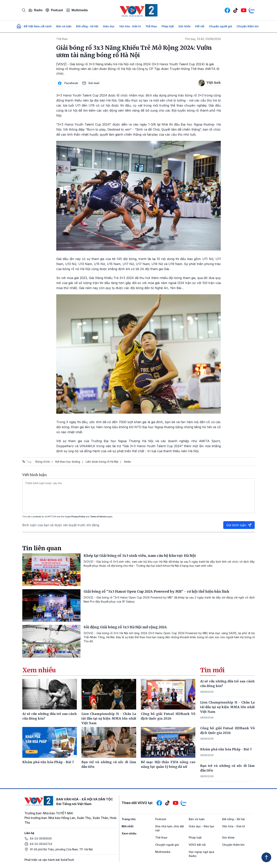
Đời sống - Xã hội (87, 26)
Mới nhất (128, 826)
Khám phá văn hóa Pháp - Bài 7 (226, 749)
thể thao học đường (68, 462)
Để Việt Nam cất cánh (38, 26)
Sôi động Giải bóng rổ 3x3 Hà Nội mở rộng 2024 (125, 627)
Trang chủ (129, 819)
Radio (35, 10)
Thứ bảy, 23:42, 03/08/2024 (203, 39)
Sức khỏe (184, 26)
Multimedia (77, 10)
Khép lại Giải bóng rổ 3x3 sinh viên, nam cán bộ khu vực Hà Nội (140, 556)
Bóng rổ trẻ (43, 462)
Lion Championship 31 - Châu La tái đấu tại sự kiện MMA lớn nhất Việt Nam (228, 707)
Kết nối (200, 26)
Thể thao (151, 26)
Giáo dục (109, 26)
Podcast (54, 10)
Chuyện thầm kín (248, 26)
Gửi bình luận (239, 525)
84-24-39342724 (41, 844)
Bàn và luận (64, 26)
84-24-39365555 (41, 838)
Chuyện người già (220, 26)
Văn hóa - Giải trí (130, 26)
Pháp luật (168, 26)
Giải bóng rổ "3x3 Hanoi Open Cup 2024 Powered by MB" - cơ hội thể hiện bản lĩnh (156, 591)
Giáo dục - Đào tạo (201, 826)
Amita (127, 462)
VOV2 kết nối (197, 845)
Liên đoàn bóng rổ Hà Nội (102, 462)
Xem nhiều (129, 833)
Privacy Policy (78, 517)
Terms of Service (98, 517)
